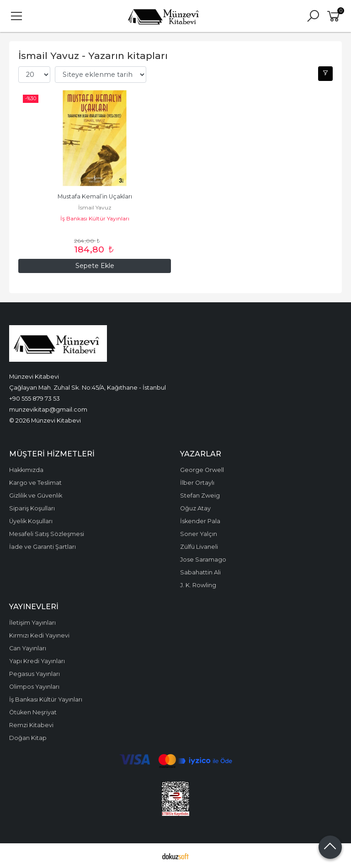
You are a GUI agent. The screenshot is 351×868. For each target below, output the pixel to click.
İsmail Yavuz (95, 207)
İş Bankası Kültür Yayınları (95, 218)
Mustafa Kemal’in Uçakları (95, 196)
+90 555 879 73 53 (35, 398)
